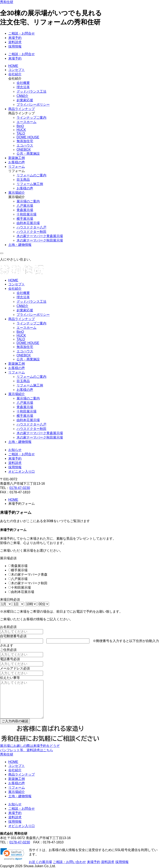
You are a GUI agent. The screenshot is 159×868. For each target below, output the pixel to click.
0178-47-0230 (20, 488)
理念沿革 (23, 87)
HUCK (21, 130)
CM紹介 (22, 96)
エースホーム (26, 122)
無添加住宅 (25, 141)
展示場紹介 (17, 193)
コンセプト (17, 70)
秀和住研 (7, 2)
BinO (20, 126)
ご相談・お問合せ (22, 33)
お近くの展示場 (40, 862)
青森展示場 (25, 210)
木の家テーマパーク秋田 (29, 583)
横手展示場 (25, 219)
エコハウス (25, 145)
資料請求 (15, 42)
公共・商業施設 (28, 154)
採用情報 (15, 46)
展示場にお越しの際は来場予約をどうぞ (30, 746)
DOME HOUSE (28, 137)
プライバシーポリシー (33, 105)
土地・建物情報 (20, 245)
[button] (12, 854)
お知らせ (15, 450)
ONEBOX (24, 150)
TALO (21, 133)
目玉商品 (23, 180)
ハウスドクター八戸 (31, 227)
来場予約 (15, 38)
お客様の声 (17, 162)
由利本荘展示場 (28, 223)
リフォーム (17, 167)
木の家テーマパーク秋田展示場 (40, 240)
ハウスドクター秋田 (31, 232)
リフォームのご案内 (31, 175)
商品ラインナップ (22, 109)
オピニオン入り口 (22, 472)
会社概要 (23, 83)
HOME (13, 66)
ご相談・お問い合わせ (69, 862)
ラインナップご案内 (31, 118)
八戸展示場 (25, 206)
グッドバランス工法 (31, 91)
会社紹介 (15, 74)
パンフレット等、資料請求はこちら (26, 750)
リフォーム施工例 (30, 184)
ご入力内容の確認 (15, 721)
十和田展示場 (26, 214)
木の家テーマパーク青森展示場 (40, 236)
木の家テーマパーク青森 (29, 574)
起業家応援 (25, 100)
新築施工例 (17, 158)
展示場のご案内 (28, 201)
